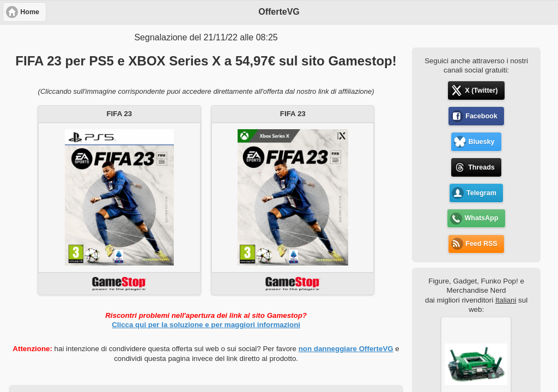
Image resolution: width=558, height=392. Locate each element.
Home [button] (30, 12)
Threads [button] (481, 167)
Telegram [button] (481, 193)
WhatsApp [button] (482, 218)
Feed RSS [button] (481, 244)
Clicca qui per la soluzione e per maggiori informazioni (206, 325)
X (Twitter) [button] (481, 91)
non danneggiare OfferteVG (346, 349)
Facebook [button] (481, 116)
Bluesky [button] (481, 142)
